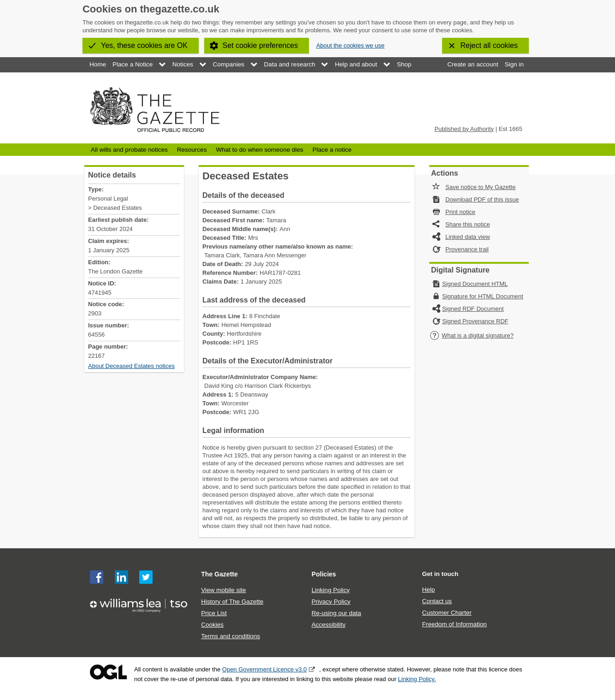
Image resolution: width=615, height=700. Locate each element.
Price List (214, 613)
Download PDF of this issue (482, 199)
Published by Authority (464, 129)
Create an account (473, 64)
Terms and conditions (231, 636)
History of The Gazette (232, 602)
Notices (183, 64)
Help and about (356, 64)
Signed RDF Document (473, 309)
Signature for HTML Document (483, 296)
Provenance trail (467, 249)
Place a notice (332, 150)
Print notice (460, 212)
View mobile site (223, 590)
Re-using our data (336, 613)
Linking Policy (331, 590)
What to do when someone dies (259, 150)
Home (98, 64)
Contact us (437, 601)
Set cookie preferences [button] (260, 45)
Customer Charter (446, 613)
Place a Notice (133, 64)
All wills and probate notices (129, 150)
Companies (229, 64)
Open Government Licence (108, 672)
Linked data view (468, 237)
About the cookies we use (350, 45)
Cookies (212, 625)
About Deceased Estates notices (131, 366)
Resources (192, 150)
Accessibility (329, 625)
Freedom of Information (454, 624)
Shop (404, 64)
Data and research (290, 64)
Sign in (514, 64)
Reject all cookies (489, 45)
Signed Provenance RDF (475, 321)
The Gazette (219, 574)
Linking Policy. (417, 679)
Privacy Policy (331, 602)
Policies (324, 574)
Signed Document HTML (475, 284)
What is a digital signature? (472, 335)
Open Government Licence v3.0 (265, 669)
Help (428, 590)
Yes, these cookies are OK (144, 45)
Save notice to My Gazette (480, 187)
